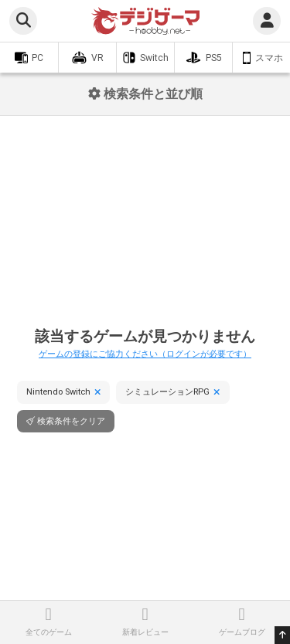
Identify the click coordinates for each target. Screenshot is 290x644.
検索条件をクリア (71, 421)
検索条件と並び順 (145, 94)
